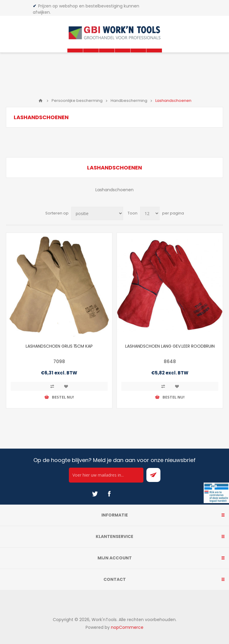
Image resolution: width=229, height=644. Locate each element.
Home (41, 101)
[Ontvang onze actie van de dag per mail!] (106, 475)
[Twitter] (95, 494)
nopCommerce (127, 627)
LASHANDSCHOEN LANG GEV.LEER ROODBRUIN (170, 346)
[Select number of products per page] (150, 213)
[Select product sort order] (97, 213)
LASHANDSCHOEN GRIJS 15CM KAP (59, 346)
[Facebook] (109, 494)
